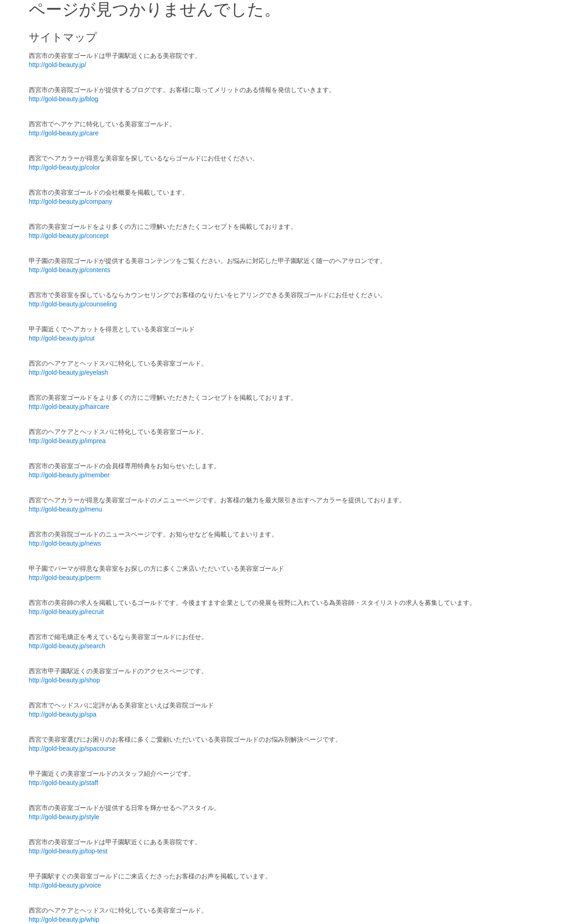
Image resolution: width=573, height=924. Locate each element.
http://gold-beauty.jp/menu (65, 509)
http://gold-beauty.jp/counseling (73, 304)
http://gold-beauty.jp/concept (69, 236)
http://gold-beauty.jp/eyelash (68, 372)
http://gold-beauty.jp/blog (63, 99)
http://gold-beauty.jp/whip (64, 919)
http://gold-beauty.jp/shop (64, 680)
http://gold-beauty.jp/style (64, 817)
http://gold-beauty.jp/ (57, 65)
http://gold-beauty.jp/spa (63, 714)
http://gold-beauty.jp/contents (70, 270)
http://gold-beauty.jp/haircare (69, 407)
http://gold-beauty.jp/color (64, 167)
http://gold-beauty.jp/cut (62, 338)
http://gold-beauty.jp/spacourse (72, 748)
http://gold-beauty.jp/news (65, 543)
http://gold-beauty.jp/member (69, 475)
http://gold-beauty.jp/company (70, 201)
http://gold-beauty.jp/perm (65, 578)
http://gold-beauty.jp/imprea (67, 441)
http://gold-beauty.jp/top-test (68, 851)
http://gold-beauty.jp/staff (63, 783)
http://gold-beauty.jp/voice (65, 885)
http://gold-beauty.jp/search (67, 646)
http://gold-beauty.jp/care (64, 133)
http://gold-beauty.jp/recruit (66, 612)
